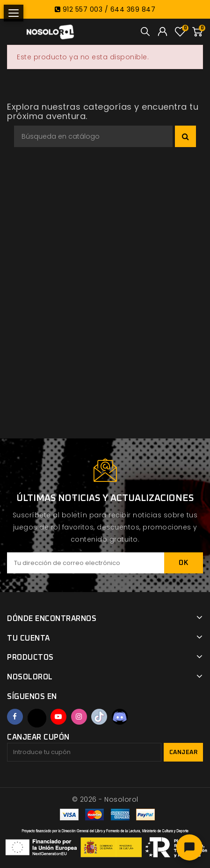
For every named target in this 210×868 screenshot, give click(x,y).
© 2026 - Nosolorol (105, 799)
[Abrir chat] (189, 847)
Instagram (79, 717)
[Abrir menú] (14, 13)
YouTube (58, 717)
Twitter (37, 718)
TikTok (99, 717)
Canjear (184, 752)
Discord (120, 717)
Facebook (15, 717)
